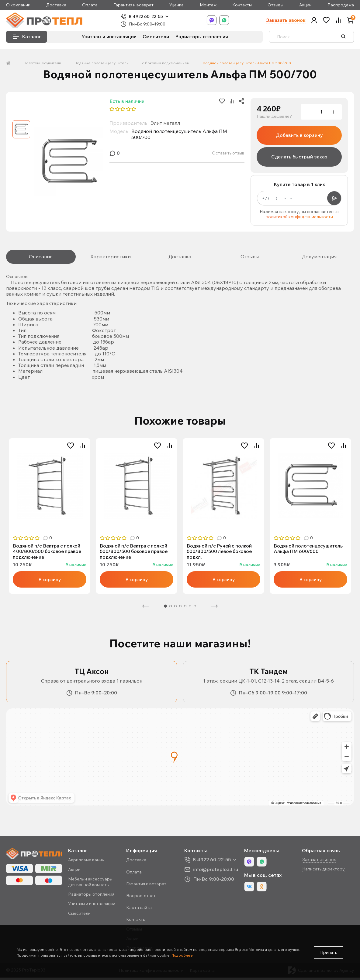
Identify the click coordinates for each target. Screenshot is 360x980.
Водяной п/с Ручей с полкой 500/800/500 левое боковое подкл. (221, 553)
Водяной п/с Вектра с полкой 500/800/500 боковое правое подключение (135, 553)
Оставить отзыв (228, 155)
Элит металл (165, 124)
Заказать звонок (286, 21)
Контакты (242, 5)
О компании (18, 5)
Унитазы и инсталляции (109, 38)
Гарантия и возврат (133, 5)
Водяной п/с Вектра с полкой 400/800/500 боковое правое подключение (48, 553)
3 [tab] (175, 609)
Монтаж (208, 5)
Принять (329, 952)
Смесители (156, 38)
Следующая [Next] (214, 609)
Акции (305, 5)
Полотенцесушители (42, 64)
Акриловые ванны (90, 862)
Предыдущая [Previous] (146, 609)
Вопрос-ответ (144, 898)
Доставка (56, 5)
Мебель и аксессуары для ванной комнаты (94, 884)
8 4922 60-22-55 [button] (214, 862)
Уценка (177, 5)
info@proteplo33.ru (217, 871)
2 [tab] (171, 609)
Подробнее (182, 955)
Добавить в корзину (299, 137)
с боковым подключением (166, 64)
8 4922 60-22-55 (151, 17)
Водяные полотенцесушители (102, 64)
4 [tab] (180, 609)
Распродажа (341, 5)
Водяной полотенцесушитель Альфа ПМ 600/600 (309, 550)
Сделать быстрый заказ (299, 158)
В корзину (50, 582)
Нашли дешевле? (274, 118)
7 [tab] (195, 609)
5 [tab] (185, 609)
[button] (314, 21)
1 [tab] (165, 609)
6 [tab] (190, 609)
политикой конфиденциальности (299, 218)
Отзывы (275, 5)
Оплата (90, 5)
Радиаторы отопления (202, 38)
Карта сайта (142, 910)
